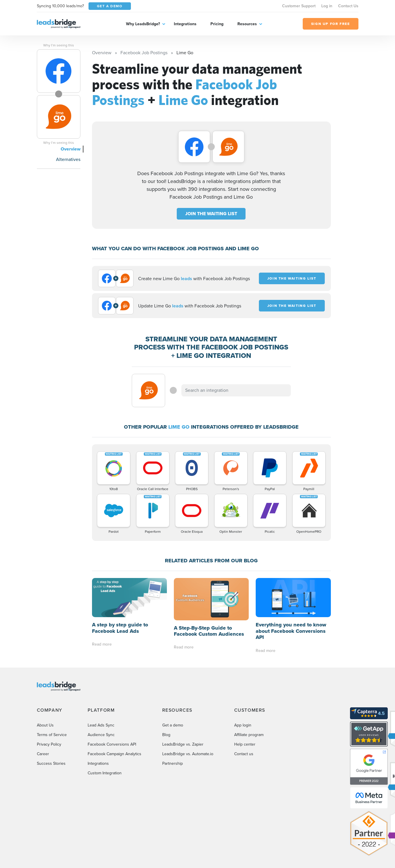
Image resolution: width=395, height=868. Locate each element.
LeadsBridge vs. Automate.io (188, 754)
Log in (327, 6)
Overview (71, 149)
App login (243, 725)
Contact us (244, 754)
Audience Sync (101, 735)
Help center (245, 744)
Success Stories (51, 763)
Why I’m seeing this (59, 45)
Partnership (173, 763)
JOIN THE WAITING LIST (211, 214)
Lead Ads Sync (101, 725)
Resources (247, 24)
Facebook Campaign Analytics (114, 754)
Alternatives (68, 159)
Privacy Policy (49, 744)
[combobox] (236, 390)
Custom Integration (105, 773)
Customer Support (299, 6)
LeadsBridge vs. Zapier (183, 744)
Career (43, 754)
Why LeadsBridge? (143, 24)
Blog (166, 735)
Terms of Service (52, 735)
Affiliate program (249, 735)
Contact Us (348, 6)
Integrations (185, 24)
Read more (102, 644)
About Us (45, 725)
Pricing (217, 24)
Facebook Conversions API (112, 744)
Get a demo (173, 725)
